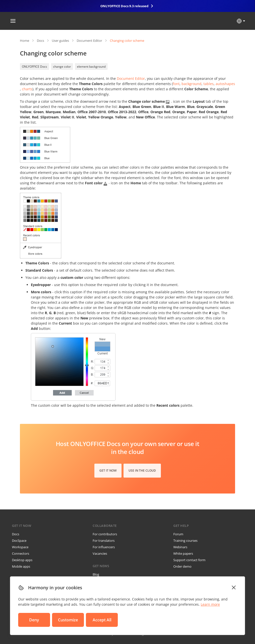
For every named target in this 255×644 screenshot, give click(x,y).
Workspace (20, 547)
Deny (34, 620)
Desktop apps (22, 560)
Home (25, 41)
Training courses (185, 541)
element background (91, 67)
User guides (60, 41)
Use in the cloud (142, 471)
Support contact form (189, 560)
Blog (96, 574)
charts (27, 89)
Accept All (102, 620)
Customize (68, 620)
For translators (104, 541)
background (191, 84)
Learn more (210, 604)
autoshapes (225, 84)
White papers (183, 553)
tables (209, 84)
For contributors (105, 534)
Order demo (182, 566)
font (176, 84)
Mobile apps (21, 566)
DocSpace (19, 541)
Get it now (108, 471)
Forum (178, 534)
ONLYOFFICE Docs (34, 67)
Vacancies (100, 553)
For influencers (104, 547)
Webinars (180, 547)
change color (62, 67)
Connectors (21, 553)
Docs (40, 41)
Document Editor (89, 41)
